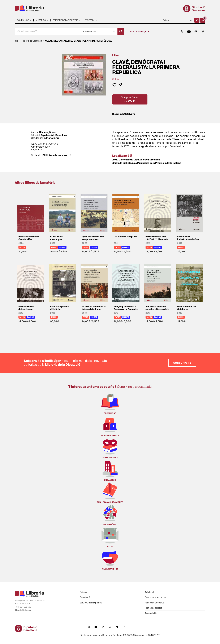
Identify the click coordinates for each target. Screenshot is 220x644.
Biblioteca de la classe (55, 155)
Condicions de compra (156, 597)
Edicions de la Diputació (91, 603)
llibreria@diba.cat (23, 610)
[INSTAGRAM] (196, 32)
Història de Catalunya (124, 114)
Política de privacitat (154, 603)
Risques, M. (46, 132)
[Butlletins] (117, 627)
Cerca (139, 32)
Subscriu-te (182, 363)
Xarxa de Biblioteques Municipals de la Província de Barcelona (147, 163)
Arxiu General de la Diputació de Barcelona (136, 160)
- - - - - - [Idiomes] (177, 20)
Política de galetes (154, 608)
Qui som (84, 592)
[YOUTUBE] (189, 32)
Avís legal (149, 592)
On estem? (85, 597)
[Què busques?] (48, 31)
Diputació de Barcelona (54, 135)
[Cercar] (121, 31)
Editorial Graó (52, 138)
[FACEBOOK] (203, 32)
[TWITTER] (182, 32)
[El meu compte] (197, 20)
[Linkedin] (110, 627)
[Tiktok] (124, 627)
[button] (203, 20)
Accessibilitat (151, 613)
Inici (17, 41)
